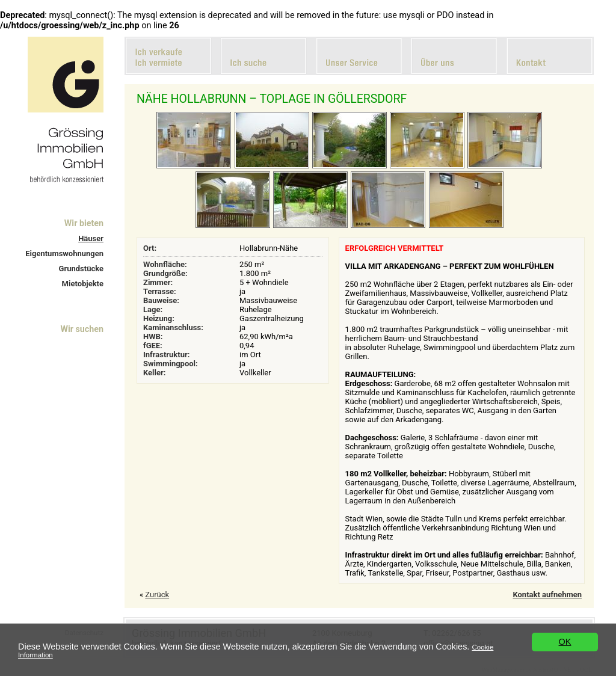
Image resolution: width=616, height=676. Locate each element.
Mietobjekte (83, 284)
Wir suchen (82, 329)
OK (565, 642)
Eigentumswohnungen (64, 253)
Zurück (157, 595)
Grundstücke (81, 269)
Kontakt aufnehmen (547, 595)
